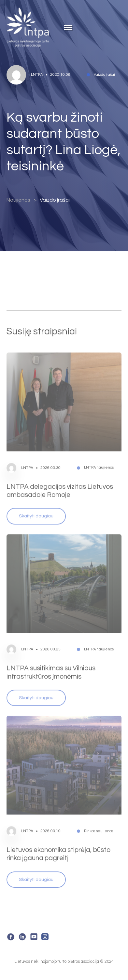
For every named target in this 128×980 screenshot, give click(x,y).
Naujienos (18, 200)
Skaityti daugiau (36, 507)
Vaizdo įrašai (55, 200)
